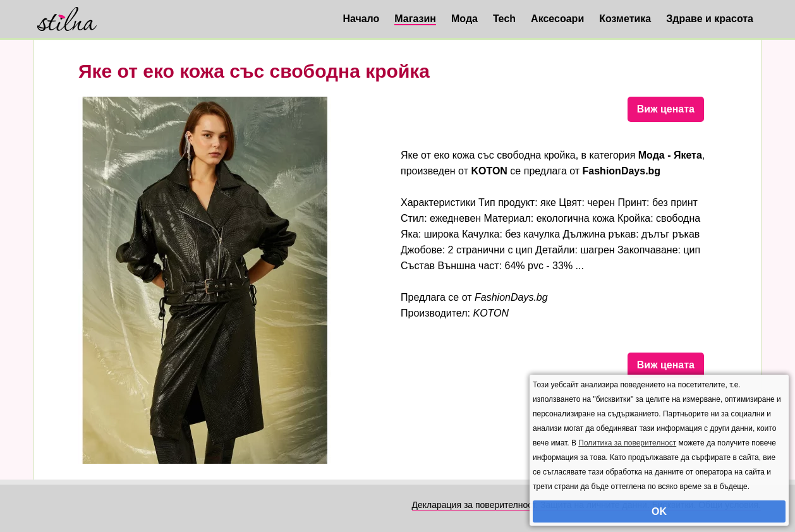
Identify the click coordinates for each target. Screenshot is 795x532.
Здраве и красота (710, 19)
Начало (361, 19)
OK (659, 511)
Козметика (625, 19)
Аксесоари (557, 19)
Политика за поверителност (627, 443)
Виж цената (666, 109)
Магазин (415, 19)
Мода (464, 19)
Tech (504, 19)
